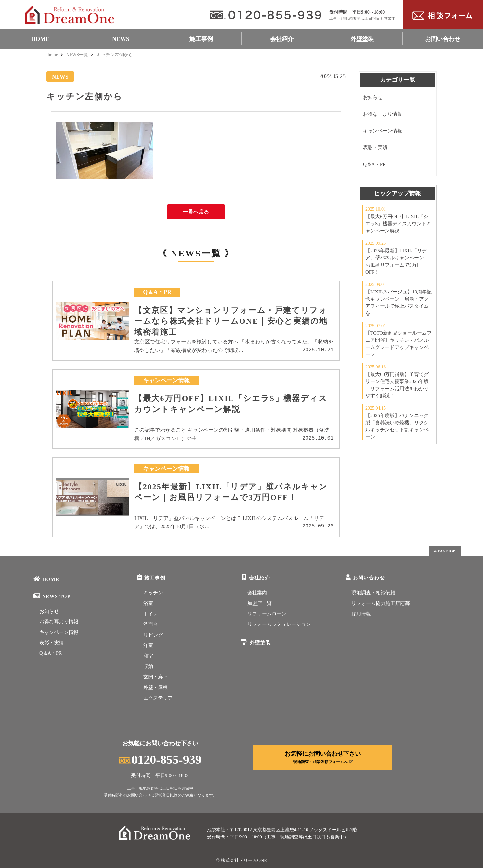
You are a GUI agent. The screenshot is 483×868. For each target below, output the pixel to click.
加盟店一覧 (260, 603)
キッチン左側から (115, 55)
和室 (148, 656)
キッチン (153, 593)
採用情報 (361, 614)
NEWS (121, 39)
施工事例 (201, 39)
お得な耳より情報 (383, 114)
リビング (153, 635)
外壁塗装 (362, 39)
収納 (148, 666)
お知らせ (373, 97)
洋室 (148, 645)
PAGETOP (444, 551)
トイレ (151, 614)
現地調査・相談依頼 (373, 593)
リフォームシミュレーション (279, 624)
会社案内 (257, 593)
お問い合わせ (443, 39)
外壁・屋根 (156, 688)
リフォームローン (267, 614)
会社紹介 (282, 39)
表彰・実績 (375, 147)
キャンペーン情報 (383, 131)
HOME (40, 39)
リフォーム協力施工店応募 (381, 603)
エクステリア (158, 698)
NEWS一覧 (77, 55)
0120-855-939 (160, 760)
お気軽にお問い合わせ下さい (323, 757)
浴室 (148, 603)
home (53, 55)
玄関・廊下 (156, 677)
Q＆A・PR (374, 164)
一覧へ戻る (196, 212)
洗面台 (151, 624)
